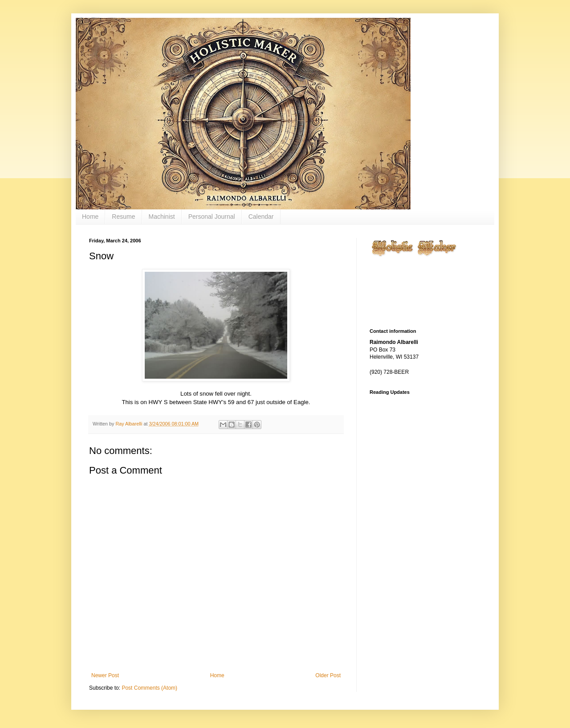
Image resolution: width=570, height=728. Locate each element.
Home (90, 217)
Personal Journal (212, 217)
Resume (123, 217)
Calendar (261, 217)
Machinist (162, 217)
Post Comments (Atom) (149, 688)
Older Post (328, 675)
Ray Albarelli (129, 424)
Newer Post (105, 675)
